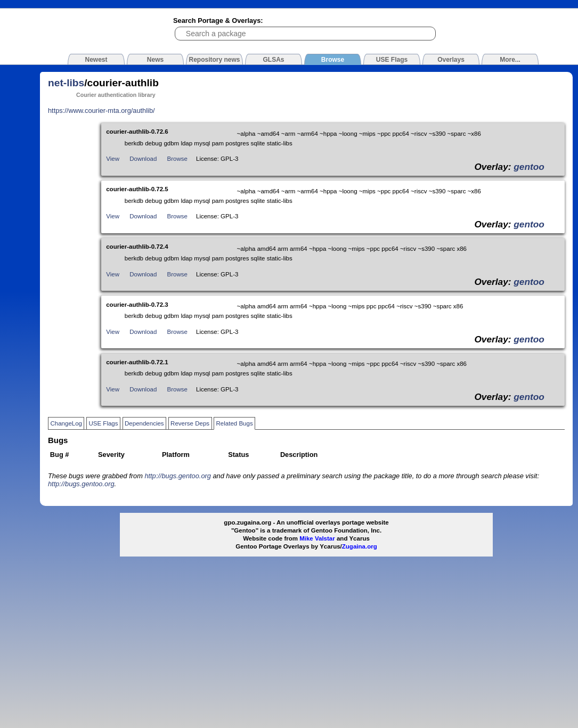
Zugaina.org (360, 546)
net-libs (66, 83)
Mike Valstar (317, 538)
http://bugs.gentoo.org (178, 476)
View (113, 159)
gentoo (529, 167)
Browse (177, 159)
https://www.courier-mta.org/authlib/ (101, 111)
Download (143, 159)
